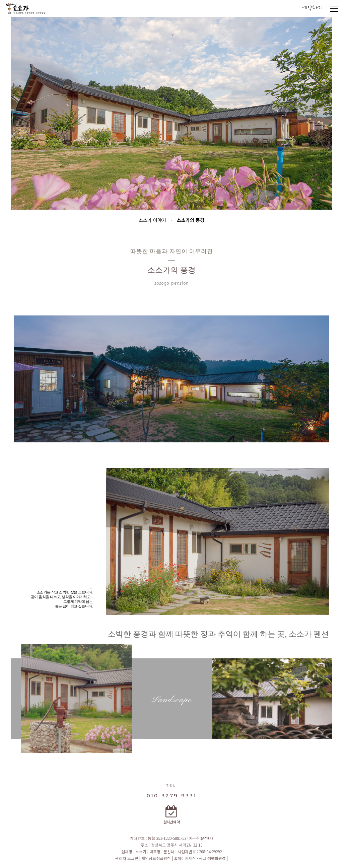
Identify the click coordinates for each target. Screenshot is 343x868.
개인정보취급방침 (157, 858)
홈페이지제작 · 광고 (200, 858)
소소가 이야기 (152, 220)
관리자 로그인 (127, 858)
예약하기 (312, 8)
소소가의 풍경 (191, 220)
